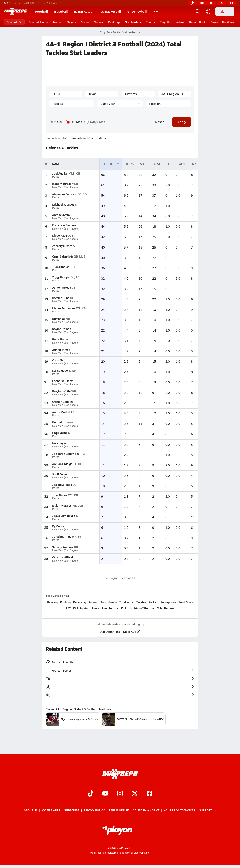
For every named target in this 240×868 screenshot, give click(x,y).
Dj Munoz (58, 526)
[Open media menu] (208, 11)
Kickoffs (126, 608)
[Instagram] (212, 3)
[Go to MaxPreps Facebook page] (149, 794)
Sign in (225, 11)
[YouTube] (202, 3)
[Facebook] (231, 3)
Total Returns (166, 608)
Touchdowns (109, 602)
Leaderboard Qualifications (89, 138)
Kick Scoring (81, 608)
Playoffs (165, 22)
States (85, 22)
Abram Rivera (61, 215)
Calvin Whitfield (63, 557)
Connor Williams (63, 381)
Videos (180, 22)
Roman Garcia (61, 319)
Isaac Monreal (62, 184)
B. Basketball (84, 11)
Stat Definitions (110, 632)
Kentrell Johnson (63, 422)
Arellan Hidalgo (62, 464)
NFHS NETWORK (50, 3)
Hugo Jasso (60, 433)
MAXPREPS (12, 3)
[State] (102, 94)
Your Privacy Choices (179, 810)
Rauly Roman (61, 339)
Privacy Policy (94, 810)
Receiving (79, 602)
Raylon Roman (62, 329)
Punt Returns (110, 608)
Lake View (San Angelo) (65, 187)
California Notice (146, 810)
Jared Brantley (62, 536)
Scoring (93, 602)
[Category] (72, 104)
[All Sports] (156, 11)
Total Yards (127, 602)
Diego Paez (60, 235)
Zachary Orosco (62, 246)
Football (42, 11)
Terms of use (119, 810)
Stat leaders (133, 22)
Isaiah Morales (62, 505)
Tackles (141, 602)
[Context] (174, 94)
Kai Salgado (60, 370)
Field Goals (186, 602)
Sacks (152, 602)
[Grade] (120, 104)
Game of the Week (223, 22)
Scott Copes (60, 474)
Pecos (56, 177)
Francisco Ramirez (64, 225)
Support (208, 810)
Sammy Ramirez (63, 547)
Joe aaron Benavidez (66, 454)
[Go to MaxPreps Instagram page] (120, 794)
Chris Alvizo (60, 360)
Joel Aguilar (60, 173)
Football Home (38, 22)
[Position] (168, 104)
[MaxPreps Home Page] (101, 32)
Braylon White (61, 391)
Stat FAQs (132, 632)
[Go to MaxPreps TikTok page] (91, 794)
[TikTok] (192, 3)
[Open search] (198, 11)
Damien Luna (61, 298)
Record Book (197, 22)
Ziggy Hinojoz (61, 277)
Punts (95, 608)
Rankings (114, 22)
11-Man (74, 122)
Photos (150, 22)
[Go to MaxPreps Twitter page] (135, 794)
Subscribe (72, 810)
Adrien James (61, 350)
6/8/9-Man (95, 122)
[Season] (66, 94)
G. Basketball (111, 11)
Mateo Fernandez (64, 308)
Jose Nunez (60, 495)
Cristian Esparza (63, 402)
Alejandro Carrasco (65, 194)
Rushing (65, 602)
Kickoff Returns (144, 608)
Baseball (61, 11)
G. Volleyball (137, 11)
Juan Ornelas (61, 267)
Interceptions (167, 602)
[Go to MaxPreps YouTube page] (105, 794)
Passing (52, 602)
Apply (182, 122)
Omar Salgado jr (63, 256)
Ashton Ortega (62, 287)
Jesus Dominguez (64, 516)
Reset (159, 122)
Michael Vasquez (63, 204)
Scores (99, 22)
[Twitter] (222, 3)
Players (71, 22)
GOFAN (29, 3)
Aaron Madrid (61, 412)
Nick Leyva (59, 443)
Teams (57, 22)
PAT (68, 608)
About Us (31, 810)
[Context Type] (138, 94)
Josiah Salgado (62, 485)
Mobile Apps (51, 810)
